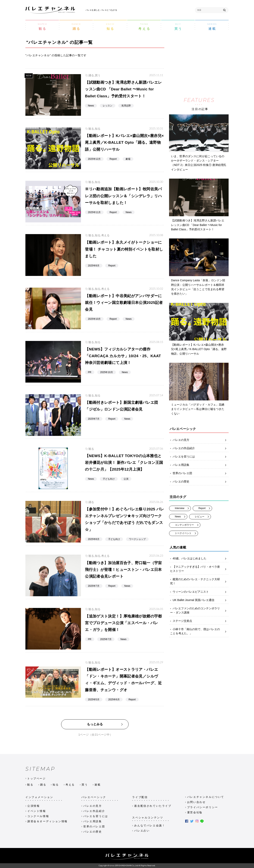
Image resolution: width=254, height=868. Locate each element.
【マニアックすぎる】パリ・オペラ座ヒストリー (199, 569)
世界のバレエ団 (199, 473)
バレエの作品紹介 (199, 448)
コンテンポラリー (184, 525)
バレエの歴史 (199, 482)
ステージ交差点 (199, 621)
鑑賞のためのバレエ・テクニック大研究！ (199, 581)
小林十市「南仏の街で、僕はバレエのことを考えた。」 (199, 631)
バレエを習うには (199, 457)
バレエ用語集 (199, 465)
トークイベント (183, 533)
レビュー (200, 516)
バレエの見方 (199, 440)
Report (202, 508)
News (178, 516)
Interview (180, 508)
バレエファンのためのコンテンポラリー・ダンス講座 (199, 611)
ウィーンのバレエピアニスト (199, 592)
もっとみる (95, 724)
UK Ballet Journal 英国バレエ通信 (199, 600)
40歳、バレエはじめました (199, 558)
